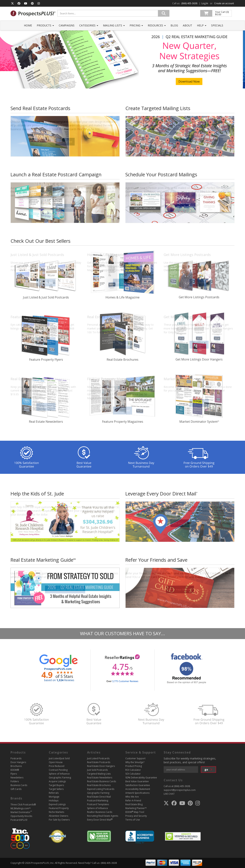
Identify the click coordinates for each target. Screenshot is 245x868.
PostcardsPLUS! (19, 820)
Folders (15, 781)
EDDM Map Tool (135, 812)
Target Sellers (56, 789)
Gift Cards (16, 789)
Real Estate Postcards (99, 762)
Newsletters (17, 778)
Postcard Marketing (98, 801)
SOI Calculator (133, 774)
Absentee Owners (58, 816)
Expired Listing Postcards (101, 789)
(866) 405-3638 (189, 3)
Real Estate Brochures (99, 785)
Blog (174, 25)
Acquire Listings (57, 781)
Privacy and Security (136, 816)
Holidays (54, 801)
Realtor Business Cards (100, 812)
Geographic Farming (60, 778)
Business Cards (19, 785)
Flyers (14, 774)
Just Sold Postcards (97, 770)
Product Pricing (134, 766)
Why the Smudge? (135, 762)
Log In (205, 3)
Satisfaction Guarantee (138, 785)
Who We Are (132, 797)
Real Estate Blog (134, 804)
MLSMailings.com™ (21, 808)
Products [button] (45, 25)
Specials (217, 25)
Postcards (16, 758)
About (187, 25)
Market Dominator (21, 812)
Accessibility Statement (138, 789)
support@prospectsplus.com (180, 790)
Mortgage (54, 797)
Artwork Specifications (137, 793)
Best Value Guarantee (137, 781)
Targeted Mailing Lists (99, 774)
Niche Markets (56, 812)
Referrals (54, 793)
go (209, 770)
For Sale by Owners (59, 820)
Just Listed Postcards (98, 758)
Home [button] (28, 25)
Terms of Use (133, 820)
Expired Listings (57, 804)
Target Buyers (56, 785)
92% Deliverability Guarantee (141, 778)
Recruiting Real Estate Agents (103, 816)
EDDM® (15, 770)
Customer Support (135, 758)
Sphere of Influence (59, 774)
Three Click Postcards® (23, 805)
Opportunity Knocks (21, 816)
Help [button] (202, 25)
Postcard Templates (98, 804)
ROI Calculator (133, 770)
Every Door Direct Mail (100, 820)
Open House (56, 762)
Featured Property (59, 808)
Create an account (224, 3)
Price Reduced (57, 766)
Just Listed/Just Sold (59, 758)
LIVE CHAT (169, 794)
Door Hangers (18, 762)
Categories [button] (89, 25)
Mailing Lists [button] (114, 25)
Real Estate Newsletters (100, 778)
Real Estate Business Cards (102, 781)
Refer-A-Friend (133, 801)
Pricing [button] (136, 25)
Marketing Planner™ (136, 808)
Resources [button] (157, 25)
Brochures (16, 766)
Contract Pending (58, 770)
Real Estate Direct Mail (99, 797)
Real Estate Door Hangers (101, 766)
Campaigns (67, 25)
